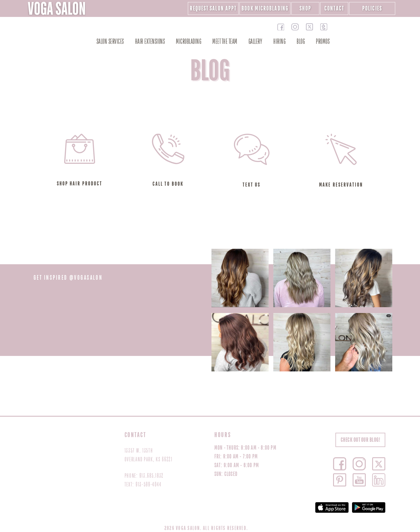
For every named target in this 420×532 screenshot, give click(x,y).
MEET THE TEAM (225, 42)
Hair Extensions (150, 42)
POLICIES (372, 8)
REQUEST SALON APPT (213, 8)
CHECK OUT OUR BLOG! (360, 440)
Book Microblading (265, 8)
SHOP (305, 8)
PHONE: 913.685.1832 (144, 476)
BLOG (301, 42)
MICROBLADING (189, 42)
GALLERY (256, 42)
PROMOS (323, 42)
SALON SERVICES (110, 42)
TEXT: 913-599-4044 (143, 485)
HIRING (279, 42)
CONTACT (334, 8)
